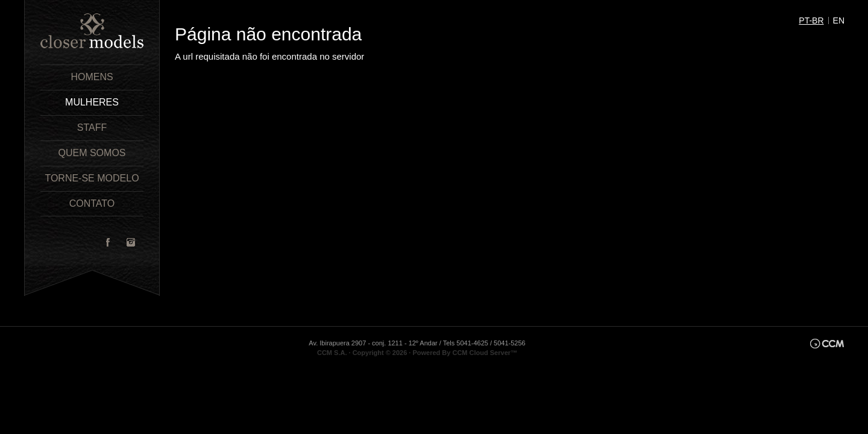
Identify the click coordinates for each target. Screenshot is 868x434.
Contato (92, 203)
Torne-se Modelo (92, 178)
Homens (92, 77)
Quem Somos (92, 153)
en (839, 20)
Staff (92, 127)
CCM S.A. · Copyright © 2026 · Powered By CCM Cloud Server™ (417, 353)
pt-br (811, 20)
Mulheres (92, 102)
